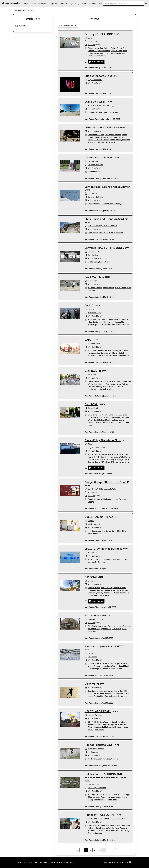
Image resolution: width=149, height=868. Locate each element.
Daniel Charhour (116, 423)
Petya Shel (92, 356)
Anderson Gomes (102, 140)
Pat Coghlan (99, 696)
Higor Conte (93, 322)
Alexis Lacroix (94, 459)
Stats (100, 3)
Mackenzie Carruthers (120, 593)
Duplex (91, 521)
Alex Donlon (110, 694)
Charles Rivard (94, 588)
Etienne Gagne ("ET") (96, 462)
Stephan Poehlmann (96, 562)
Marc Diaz (114, 112)
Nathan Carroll (104, 51)
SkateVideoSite (11, 3)
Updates (53, 862)
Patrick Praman (103, 663)
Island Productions (95, 619)
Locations (93, 3)
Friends (60, 862)
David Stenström (95, 381)
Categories (63, 3)
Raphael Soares (94, 319)
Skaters (33, 3)
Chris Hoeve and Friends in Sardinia (106, 219)
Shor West (92, 794)
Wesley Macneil (104, 593)
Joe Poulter (121, 694)
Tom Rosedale (98, 694)
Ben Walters (105, 48)
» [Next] (113, 850)
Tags (71, 3)
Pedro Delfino (116, 669)
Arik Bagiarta (118, 794)
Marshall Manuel (95, 288)
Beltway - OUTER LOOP (99, 34)
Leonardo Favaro (101, 137)
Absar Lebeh (116, 797)
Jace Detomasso (95, 531)
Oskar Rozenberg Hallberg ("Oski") (102, 386)
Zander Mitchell (120, 588)
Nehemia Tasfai (94, 828)
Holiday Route (93, 784)
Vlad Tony (113, 353)
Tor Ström (92, 375)
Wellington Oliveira (113, 135)
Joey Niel (102, 322)
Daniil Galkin (99, 420)
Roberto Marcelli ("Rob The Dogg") (102, 105)
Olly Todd (92, 722)
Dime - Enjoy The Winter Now (103, 440)
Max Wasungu (94, 454)
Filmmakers (42, 3)
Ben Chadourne (94, 255)
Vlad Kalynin (106, 727)
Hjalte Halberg (109, 381)
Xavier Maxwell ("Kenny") (112, 204)
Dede (99, 794)
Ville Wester (125, 457)
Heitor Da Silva (122, 384)
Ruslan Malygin (114, 350)
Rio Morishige (100, 800)
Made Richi (107, 794)
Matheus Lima (115, 140)
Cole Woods (93, 595)
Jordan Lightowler (105, 691)
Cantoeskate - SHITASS (98, 157)
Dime (90, 444)
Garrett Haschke (119, 531)
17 (109, 850)
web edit (91, 45)
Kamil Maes (104, 233)
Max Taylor (92, 281)
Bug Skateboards (95, 80)
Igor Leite (99, 325)
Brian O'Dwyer (112, 462)
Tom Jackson (110, 696)
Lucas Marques (115, 137)
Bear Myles (118, 691)
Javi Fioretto (93, 112)
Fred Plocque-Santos (106, 415)
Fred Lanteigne (113, 457)
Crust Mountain (94, 277)
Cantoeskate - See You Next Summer (107, 187)
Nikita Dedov (123, 353)
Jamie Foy (92, 663)
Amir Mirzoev (103, 356)
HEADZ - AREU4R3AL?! (98, 711)
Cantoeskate (93, 161)
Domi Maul (92, 825)
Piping (91, 800)
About (46, 862)
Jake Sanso (106, 531)
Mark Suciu (93, 759)
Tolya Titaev (102, 350)
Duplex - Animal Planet (99, 517)
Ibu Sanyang (93, 262)
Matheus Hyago (122, 325)
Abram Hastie (94, 48)
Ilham (124, 797)
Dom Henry (110, 384)
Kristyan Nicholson (106, 389)
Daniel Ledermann (106, 819)
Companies (53, 3)
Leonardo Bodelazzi (96, 135)
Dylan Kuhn (106, 629)
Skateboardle (69, 862)
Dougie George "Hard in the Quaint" (107, 482)
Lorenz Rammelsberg (112, 417)
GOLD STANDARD (95, 615)
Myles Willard (116, 51)
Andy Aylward (106, 588)
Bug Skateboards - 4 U (98, 76)
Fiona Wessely (120, 828)
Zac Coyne (102, 759)
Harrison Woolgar (119, 499)
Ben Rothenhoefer (113, 53)
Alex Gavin (92, 626)
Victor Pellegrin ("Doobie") (99, 669)
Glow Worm (92, 684)
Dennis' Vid (91, 404)
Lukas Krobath (102, 423)
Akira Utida (99, 142)
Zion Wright (115, 663)
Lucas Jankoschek (95, 417)
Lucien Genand (105, 262)
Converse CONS (94, 252)
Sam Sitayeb (99, 384)
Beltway (91, 38)
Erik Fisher (92, 581)
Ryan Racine (113, 626)
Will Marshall (106, 454)
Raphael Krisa (121, 415)
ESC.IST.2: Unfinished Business (103, 549)
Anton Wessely (108, 828)
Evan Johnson (121, 724)
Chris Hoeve (93, 233)
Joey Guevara (113, 759)
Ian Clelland (105, 590)
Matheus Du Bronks (106, 825)
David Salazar (100, 53)
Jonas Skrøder (121, 381)
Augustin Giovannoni (96, 447)
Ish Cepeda (92, 657)
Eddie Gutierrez (94, 41)
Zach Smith (92, 691)
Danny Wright (93, 408)
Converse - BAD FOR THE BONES (104, 248)
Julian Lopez (93, 819)
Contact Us (123, 862)
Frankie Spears (100, 666)
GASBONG (91, 577)
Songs (77, 3)
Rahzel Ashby (116, 48)
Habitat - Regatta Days (98, 745)
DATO (88, 340)
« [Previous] (77, 850)
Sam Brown (116, 629)
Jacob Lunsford (94, 524)
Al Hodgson (93, 492)
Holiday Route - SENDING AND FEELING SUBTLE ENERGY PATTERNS (107, 776)
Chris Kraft (92, 415)
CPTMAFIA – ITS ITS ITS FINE (102, 127)
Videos (26, 3)
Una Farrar (116, 454)
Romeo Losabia (94, 172)
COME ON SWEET (95, 102)
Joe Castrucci (93, 752)
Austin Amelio (121, 288)
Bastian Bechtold (110, 226)
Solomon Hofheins (95, 165)
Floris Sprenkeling (95, 226)
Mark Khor (102, 788)
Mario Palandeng (103, 797)
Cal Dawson (117, 727)
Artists (84, 3)
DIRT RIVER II (93, 371)
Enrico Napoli (109, 325)
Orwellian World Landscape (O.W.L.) (102, 489)
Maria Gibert (93, 831)
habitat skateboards (96, 749)
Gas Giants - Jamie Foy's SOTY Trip (105, 646)
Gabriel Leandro (121, 319)
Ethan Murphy (94, 590)
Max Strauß (92, 552)
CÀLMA (89, 305)
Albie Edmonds (94, 727)
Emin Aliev (92, 350)
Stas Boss (113, 356)
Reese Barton (108, 288)
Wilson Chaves (107, 319)
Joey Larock (102, 626)
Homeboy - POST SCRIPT (99, 815)
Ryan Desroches (118, 590)
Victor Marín (104, 112)
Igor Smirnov (103, 353)
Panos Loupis (105, 831)
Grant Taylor (112, 666)
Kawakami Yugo (94, 313)
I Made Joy (92, 788)
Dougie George (94, 499)
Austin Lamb (120, 819)
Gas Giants (92, 653)
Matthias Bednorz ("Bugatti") (100, 559)
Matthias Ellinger (120, 559)
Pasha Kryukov (94, 344)
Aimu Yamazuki (117, 831)
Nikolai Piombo (94, 533)
